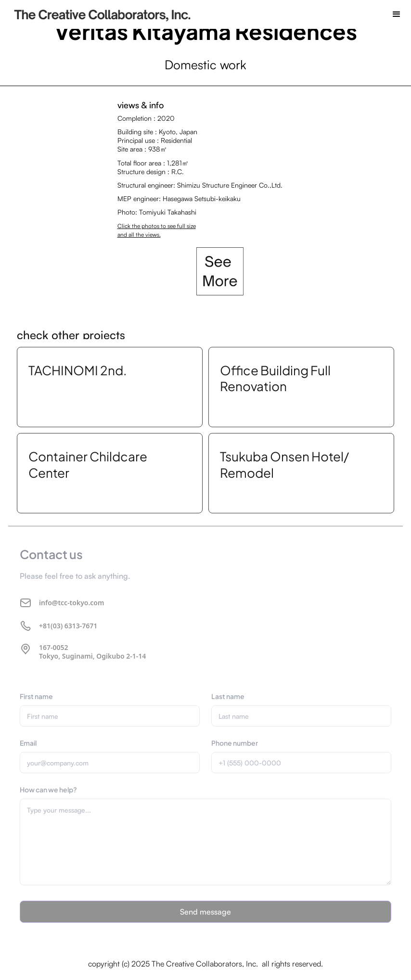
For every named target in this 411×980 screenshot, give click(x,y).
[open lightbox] (220, 271)
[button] (397, 14)
